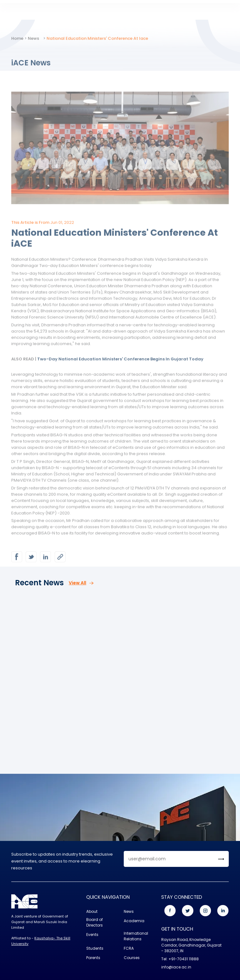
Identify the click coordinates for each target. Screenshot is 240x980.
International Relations (136, 936)
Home (17, 43)
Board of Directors (95, 922)
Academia (134, 921)
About (92, 911)
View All (81, 583)
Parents (93, 958)
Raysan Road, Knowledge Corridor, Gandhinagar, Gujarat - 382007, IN (191, 945)
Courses (132, 958)
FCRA (129, 948)
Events (92, 935)
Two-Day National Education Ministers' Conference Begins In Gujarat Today (120, 364)
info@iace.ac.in (176, 967)
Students (95, 948)
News (33, 43)
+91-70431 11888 (184, 959)
